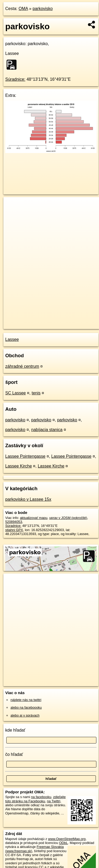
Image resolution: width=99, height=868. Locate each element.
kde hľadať (15, 730)
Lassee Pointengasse (25, 456)
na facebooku (41, 797)
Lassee (12, 339)
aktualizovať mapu (34, 518)
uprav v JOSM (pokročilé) (68, 518)
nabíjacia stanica (47, 430)
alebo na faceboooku (26, 707)
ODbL (63, 843)
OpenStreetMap (42, 321)
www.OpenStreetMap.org (67, 839)
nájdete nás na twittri (26, 700)
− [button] (12, 214)
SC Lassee (15, 393)
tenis (36, 393)
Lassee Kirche (19, 466)
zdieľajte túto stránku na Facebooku (35, 799)
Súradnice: (15, 79)
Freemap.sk (69, 321)
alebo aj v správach (25, 715)
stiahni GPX (14, 530)
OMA (23, 9)
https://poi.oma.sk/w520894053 (27, 325)
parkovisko (43, 9)
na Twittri (54, 801)
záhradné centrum (22, 366)
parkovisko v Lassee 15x (28, 499)
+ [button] (12, 206)
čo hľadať (14, 754)
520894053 (14, 522)
